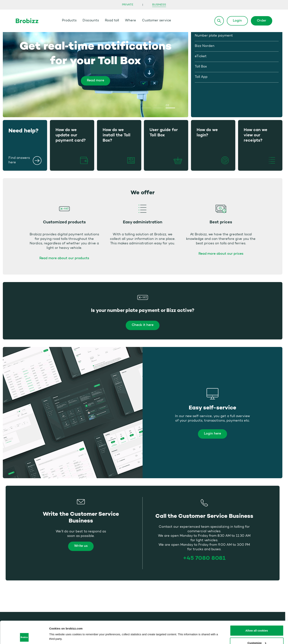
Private (128, 5)
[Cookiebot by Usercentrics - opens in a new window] (24, 637)
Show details (58, 628)
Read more (95, 81)
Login (237, 21)
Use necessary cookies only (257, 634)
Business (159, 5)
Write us (81, 546)
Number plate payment (214, 36)
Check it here (143, 325)
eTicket (201, 56)
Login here (212, 434)
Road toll (112, 21)
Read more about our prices (221, 254)
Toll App (201, 77)
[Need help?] (37, 161)
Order (262, 21)
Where (130, 21)
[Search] (219, 21)
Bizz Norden (205, 46)
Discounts (91, 21)
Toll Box (201, 67)
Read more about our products (64, 258)
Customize (257, 622)
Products (69, 21)
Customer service (157, 21)
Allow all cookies (257, 609)
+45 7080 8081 (204, 558)
